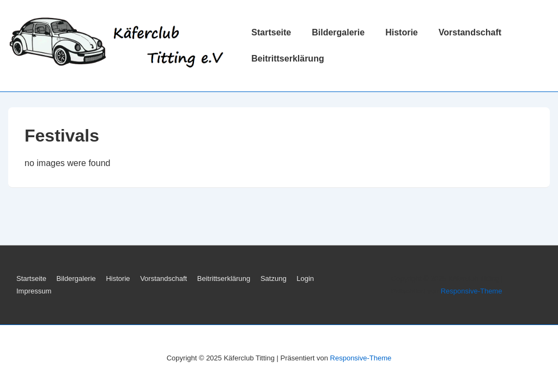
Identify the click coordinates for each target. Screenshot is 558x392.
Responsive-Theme (472, 291)
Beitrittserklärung (287, 59)
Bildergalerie (338, 32)
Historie (402, 32)
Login (305, 278)
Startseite (271, 32)
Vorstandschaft (470, 32)
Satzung (274, 278)
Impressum (34, 291)
